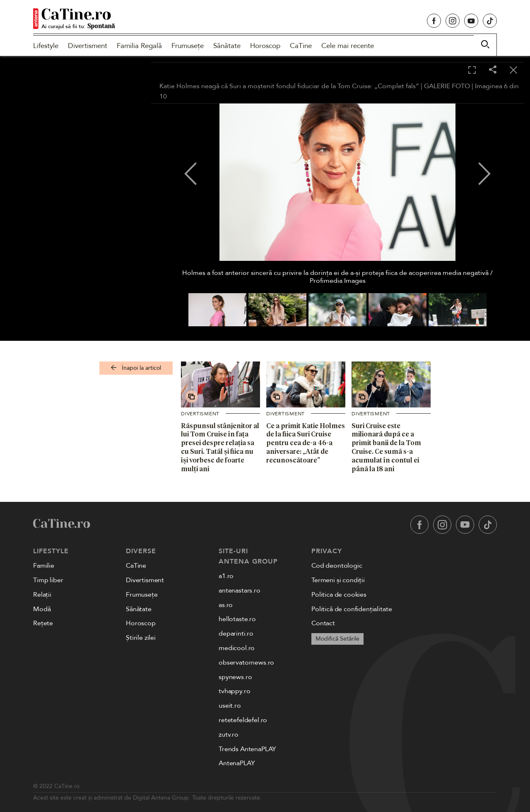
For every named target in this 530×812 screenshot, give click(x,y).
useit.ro (230, 706)
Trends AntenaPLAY (247, 749)
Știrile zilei (141, 638)
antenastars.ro (240, 590)
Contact (323, 623)
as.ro (226, 605)
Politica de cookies (339, 595)
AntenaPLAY (237, 763)
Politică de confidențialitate (352, 609)
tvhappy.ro (234, 691)
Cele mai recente (348, 46)
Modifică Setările (337, 639)
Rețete (43, 623)
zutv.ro (229, 735)
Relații (42, 595)
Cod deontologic (337, 566)
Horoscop (265, 46)
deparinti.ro (236, 634)
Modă (42, 609)
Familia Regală (139, 46)
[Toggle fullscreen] (472, 70)
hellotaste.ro (237, 619)
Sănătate (227, 46)
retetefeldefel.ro (243, 720)
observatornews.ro (246, 663)
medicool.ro (237, 648)
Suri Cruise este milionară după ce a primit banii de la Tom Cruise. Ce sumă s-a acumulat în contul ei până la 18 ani (386, 447)
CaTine (301, 46)
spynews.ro (235, 677)
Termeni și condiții (338, 580)
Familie (44, 566)
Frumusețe (188, 46)
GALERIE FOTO (447, 86)
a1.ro (226, 576)
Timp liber (48, 580)
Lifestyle (46, 46)
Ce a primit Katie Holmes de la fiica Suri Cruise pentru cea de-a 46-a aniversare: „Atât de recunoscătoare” (306, 443)
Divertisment (88, 46)
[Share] (493, 70)
